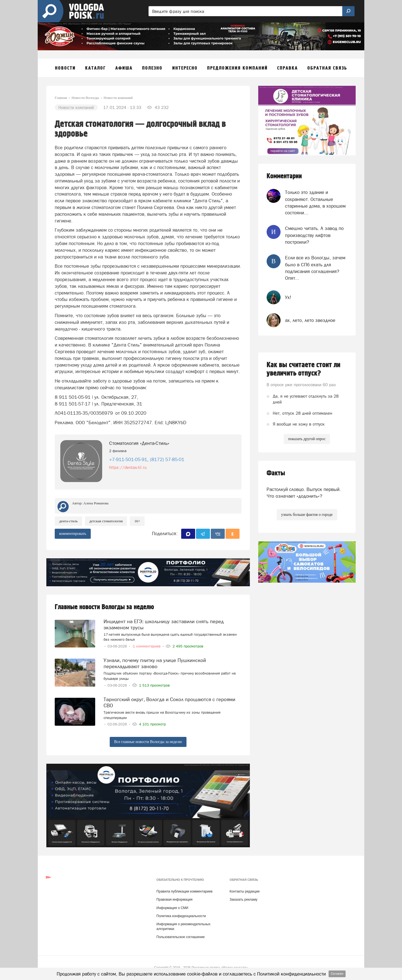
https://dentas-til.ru (128, 467)
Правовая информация (174, 900)
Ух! (288, 297)
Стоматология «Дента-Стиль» (139, 443)
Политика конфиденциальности (181, 916)
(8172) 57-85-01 (167, 459)
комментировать (73, 534)
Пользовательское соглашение (180, 937)
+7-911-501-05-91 (128, 459)
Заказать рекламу (243, 900)
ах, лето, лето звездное (310, 320)
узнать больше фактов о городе (307, 515)
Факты (276, 473)
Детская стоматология (106, 521)
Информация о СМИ (172, 908)
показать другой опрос (307, 439)
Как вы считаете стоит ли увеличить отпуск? (303, 369)
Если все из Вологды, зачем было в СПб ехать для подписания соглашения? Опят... (315, 268)
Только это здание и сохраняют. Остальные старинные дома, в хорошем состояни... (315, 202)
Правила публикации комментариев (184, 891)
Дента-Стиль (68, 521)
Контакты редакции (244, 891)
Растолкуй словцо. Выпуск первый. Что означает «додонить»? (304, 493)
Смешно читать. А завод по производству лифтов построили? (314, 235)
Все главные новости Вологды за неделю (148, 742)
